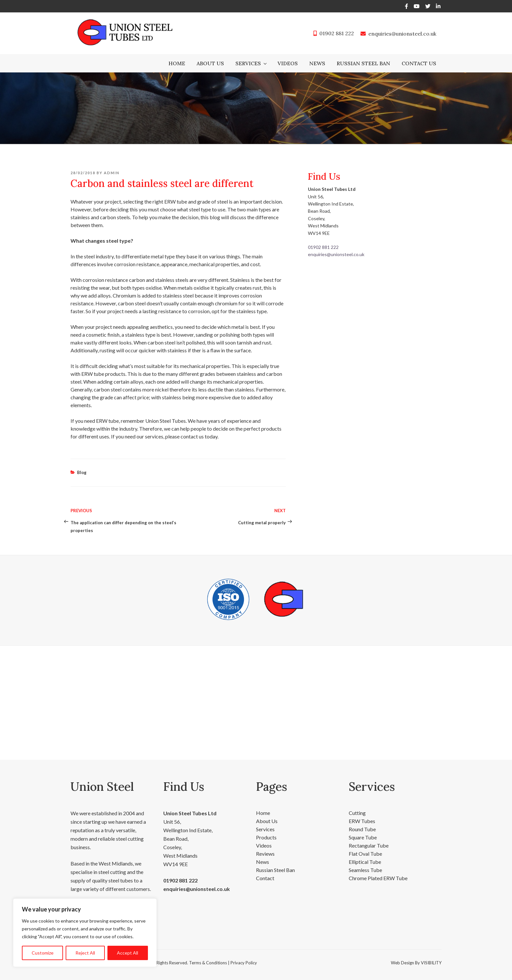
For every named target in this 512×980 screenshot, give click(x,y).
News (317, 63)
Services (252, 63)
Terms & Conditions (208, 963)
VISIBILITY (431, 963)
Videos (288, 63)
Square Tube (363, 837)
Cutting (357, 813)
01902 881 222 (337, 33)
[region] (85, 933)
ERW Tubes (362, 821)
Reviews (265, 854)
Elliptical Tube (365, 862)
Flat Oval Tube (365, 854)
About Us (210, 63)
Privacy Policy (244, 963)
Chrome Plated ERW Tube (378, 878)
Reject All (85, 953)
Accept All (128, 953)
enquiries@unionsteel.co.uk (402, 34)
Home (177, 63)
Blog (82, 472)
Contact (265, 878)
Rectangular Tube (369, 845)
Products (266, 837)
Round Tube (362, 829)
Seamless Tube (365, 870)
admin (112, 173)
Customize (43, 953)
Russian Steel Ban (363, 63)
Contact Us (419, 63)
